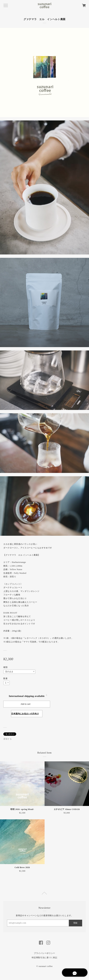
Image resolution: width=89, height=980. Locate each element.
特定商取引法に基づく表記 (44, 958)
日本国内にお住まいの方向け (25, 714)
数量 (5, 678)
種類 (5, 667)
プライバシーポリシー (44, 953)
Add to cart (26, 704)
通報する (8, 739)
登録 (75, 923)
